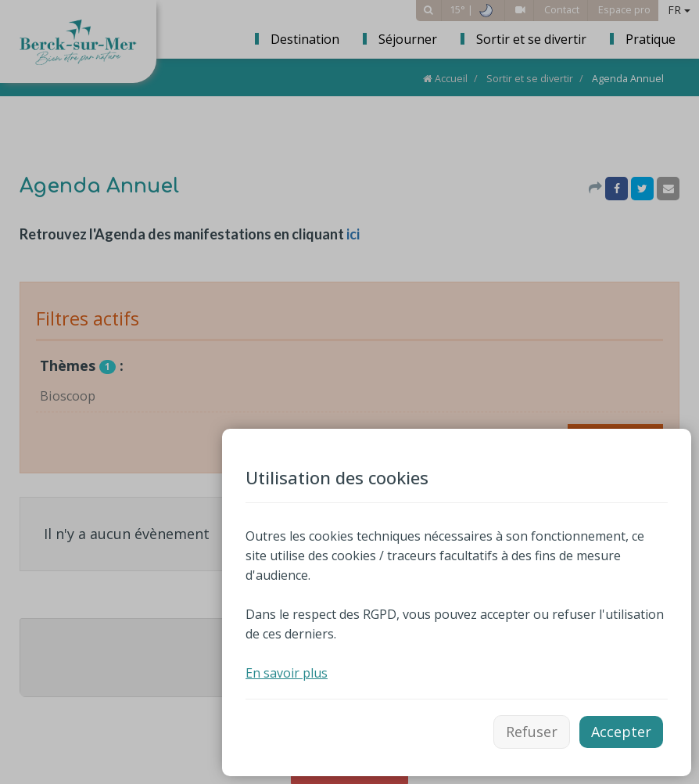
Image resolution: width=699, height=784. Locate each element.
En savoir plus (287, 673)
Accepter (621, 732)
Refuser (532, 732)
